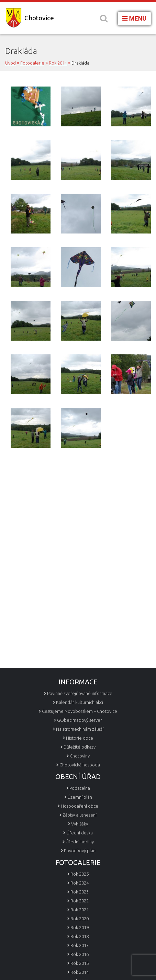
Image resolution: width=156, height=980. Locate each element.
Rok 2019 (80, 927)
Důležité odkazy (80, 747)
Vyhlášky (80, 824)
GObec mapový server (80, 720)
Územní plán (80, 797)
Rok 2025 (80, 874)
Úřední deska (80, 833)
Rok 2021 (80, 910)
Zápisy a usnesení (80, 815)
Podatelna (80, 788)
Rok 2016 (80, 954)
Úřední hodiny (80, 842)
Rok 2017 (80, 945)
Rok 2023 (80, 892)
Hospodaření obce (80, 806)
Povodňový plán (80, 851)
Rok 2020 (80, 919)
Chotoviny (80, 756)
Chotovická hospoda (80, 765)
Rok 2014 (80, 972)
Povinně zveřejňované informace (80, 693)
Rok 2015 (80, 963)
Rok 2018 (80, 936)
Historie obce (80, 738)
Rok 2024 (80, 883)
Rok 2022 (80, 901)
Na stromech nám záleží (80, 729)
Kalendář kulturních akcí (80, 702)
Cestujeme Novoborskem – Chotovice (80, 711)
